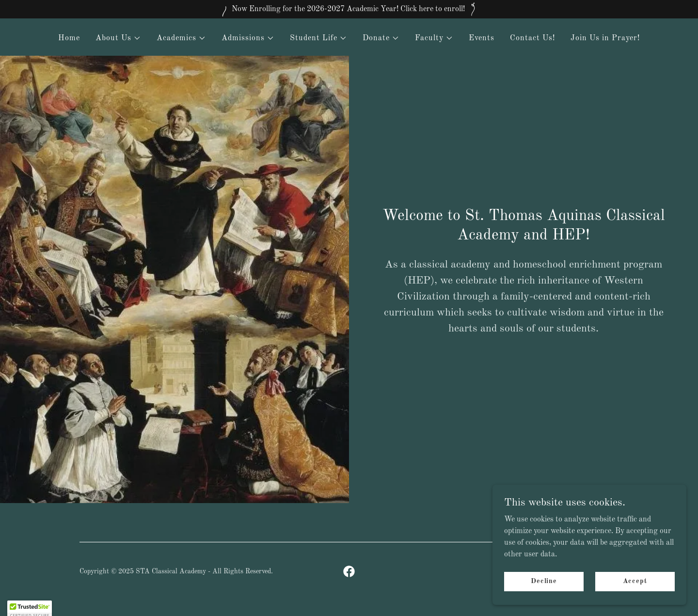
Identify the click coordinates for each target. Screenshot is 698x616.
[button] (118, 38)
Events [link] (482, 38)
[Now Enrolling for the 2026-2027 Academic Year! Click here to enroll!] (349, 9)
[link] (349, 571)
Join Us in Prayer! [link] (605, 38)
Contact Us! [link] (532, 38)
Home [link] (69, 38)
